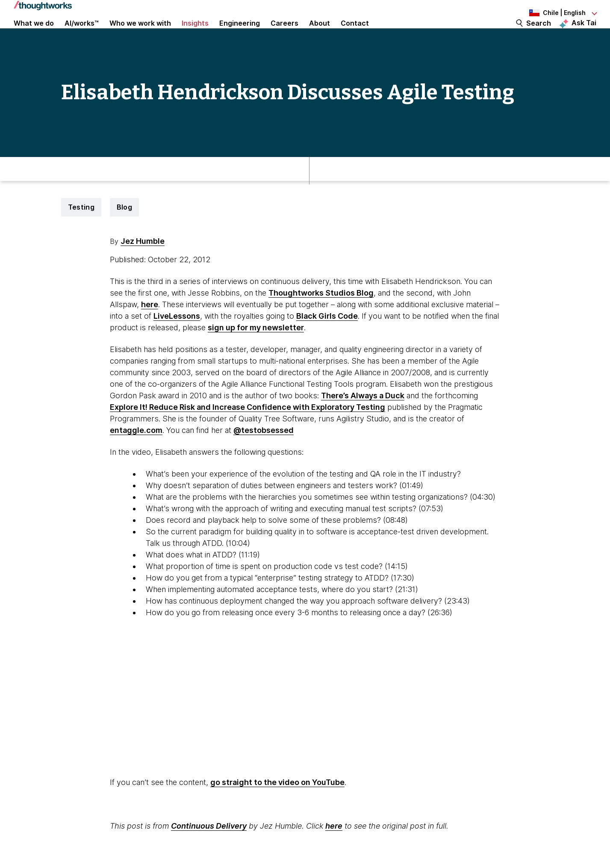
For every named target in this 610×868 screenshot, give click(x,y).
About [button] (320, 35)
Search (539, 35)
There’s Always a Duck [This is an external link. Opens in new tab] (363, 422)
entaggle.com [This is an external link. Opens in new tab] (136, 456)
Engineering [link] (240, 35)
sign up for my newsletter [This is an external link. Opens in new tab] (256, 354)
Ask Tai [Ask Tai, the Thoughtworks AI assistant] (584, 35)
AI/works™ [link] (82, 35)
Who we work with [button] (140, 35)
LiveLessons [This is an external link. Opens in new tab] (177, 342)
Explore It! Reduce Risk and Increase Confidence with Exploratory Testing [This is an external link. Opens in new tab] (248, 433)
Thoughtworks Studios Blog (321, 319)
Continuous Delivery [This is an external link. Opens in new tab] (209, 852)
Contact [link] (355, 35)
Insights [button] (195, 35)
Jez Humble (143, 267)
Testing (81, 233)
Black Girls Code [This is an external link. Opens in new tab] (327, 342)
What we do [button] (34, 35)
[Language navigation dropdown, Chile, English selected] (549, 13)
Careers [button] (284, 35)
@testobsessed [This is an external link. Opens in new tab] (264, 456)
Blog (124, 233)
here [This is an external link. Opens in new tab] (150, 330)
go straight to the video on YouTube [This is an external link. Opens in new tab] (277, 808)
